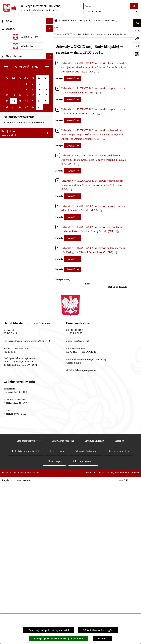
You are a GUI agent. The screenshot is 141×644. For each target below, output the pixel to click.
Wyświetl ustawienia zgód (98, 630)
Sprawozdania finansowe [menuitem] (15, 518)
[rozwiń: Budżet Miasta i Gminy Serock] (50, 437)
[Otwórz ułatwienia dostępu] (137, 23)
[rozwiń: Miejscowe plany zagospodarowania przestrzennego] (50, 453)
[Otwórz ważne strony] (137, 46)
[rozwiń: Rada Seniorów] (50, 60)
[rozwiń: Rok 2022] (50, 122)
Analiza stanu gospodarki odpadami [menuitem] (21, 603)
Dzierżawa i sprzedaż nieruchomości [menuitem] (22, 564)
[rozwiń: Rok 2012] (50, 412)
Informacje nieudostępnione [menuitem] (17, 541)
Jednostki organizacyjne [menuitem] (15, 40)
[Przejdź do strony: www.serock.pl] (137, 39)
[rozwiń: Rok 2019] (50, 371)
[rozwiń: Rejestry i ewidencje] (50, 596)
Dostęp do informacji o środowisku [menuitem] (21, 570)
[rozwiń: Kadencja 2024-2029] (50, 89)
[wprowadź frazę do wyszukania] (107, 6)
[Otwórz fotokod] (137, 54)
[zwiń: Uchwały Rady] (50, 81)
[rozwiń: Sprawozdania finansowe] (50, 518)
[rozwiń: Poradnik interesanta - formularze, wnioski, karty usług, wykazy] (50, 554)
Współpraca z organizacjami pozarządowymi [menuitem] (17, 533)
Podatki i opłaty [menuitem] (10, 524)
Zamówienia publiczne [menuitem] (14, 590)
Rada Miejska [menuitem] (9, 47)
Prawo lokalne (67, 20)
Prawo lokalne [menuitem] (9, 73)
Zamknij (102, 639)
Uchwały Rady (84, 20)
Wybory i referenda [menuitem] (12, 34)
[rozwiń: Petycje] (50, 583)
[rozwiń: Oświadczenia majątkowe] (50, 66)
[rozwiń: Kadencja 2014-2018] (50, 387)
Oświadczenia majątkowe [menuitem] (16, 66)
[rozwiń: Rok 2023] (50, 114)
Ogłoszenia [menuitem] (8, 547)
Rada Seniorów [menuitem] (10, 60)
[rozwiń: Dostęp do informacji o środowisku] (50, 571)
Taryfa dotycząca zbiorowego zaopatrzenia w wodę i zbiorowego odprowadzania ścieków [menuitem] (21, 613)
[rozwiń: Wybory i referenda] (50, 34)
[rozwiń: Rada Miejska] (50, 47)
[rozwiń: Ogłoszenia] (50, 547)
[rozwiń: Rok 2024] (50, 106)
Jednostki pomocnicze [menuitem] (14, 53)
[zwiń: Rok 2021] (50, 130)
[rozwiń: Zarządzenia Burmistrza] (50, 420)
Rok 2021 (59, 28)
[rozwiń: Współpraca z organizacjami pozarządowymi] (50, 531)
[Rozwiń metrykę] (72, 78)
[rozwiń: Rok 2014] (50, 395)
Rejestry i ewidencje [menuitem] (12, 596)
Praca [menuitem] (4, 577)
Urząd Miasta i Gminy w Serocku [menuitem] (19, 28)
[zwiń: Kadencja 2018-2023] (50, 97)
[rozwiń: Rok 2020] (50, 362)
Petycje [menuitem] (5, 583)
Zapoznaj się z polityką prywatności (49, 630)
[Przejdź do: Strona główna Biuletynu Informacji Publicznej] (56, 21)
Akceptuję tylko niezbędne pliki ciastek (58, 639)
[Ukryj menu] (50, 21)
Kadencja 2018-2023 (105, 20)
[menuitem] (26, 81)
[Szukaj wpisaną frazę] (134, 6)
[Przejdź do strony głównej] (32, 8)
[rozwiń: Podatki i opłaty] (50, 524)
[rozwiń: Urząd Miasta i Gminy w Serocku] (50, 28)
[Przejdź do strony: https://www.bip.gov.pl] (137, 31)
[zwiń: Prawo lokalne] (50, 73)
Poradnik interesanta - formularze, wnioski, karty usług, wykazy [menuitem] (21, 556)
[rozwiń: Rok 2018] (50, 379)
